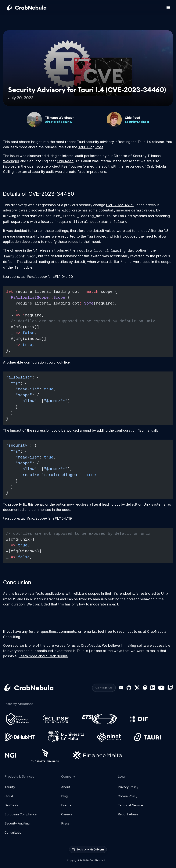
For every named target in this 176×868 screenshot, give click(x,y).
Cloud (9, 796)
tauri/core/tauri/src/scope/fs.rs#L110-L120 (38, 277)
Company (68, 776)
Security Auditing (17, 823)
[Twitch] (170, 688)
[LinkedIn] (153, 688)
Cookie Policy (128, 796)
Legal (122, 776)
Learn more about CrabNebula (43, 656)
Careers (67, 814)
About (66, 787)
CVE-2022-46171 (120, 205)
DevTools (11, 805)
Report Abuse (128, 814)
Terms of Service (130, 805)
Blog (64, 796)
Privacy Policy (128, 787)
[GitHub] (129, 688)
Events (66, 805)
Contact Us (104, 688)
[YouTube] (161, 688)
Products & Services (19, 776)
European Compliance (21, 814)
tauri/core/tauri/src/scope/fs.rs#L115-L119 (37, 518)
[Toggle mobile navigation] (168, 7)
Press (65, 823)
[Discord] (121, 688)
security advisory (100, 142)
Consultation (14, 832)
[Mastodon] (145, 688)
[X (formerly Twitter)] (137, 688)
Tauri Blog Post (91, 147)
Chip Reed (65, 161)
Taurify (10, 787)
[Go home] (31, 8)
